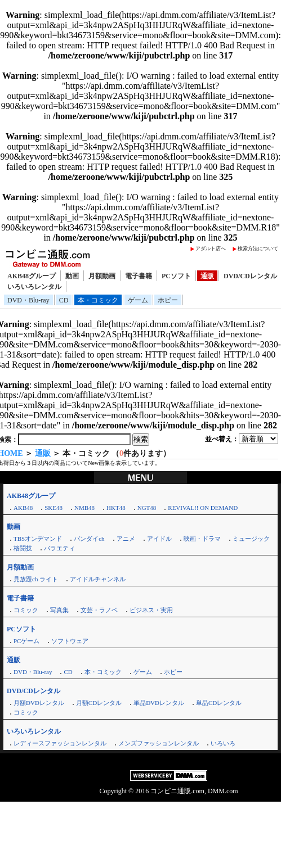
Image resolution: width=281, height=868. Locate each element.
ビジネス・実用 (151, 610)
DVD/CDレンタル (250, 276)
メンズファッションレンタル (159, 743)
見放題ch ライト (36, 579)
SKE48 (53, 508)
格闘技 (23, 548)
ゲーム (138, 300)
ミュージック (251, 539)
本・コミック (98, 300)
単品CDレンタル (219, 703)
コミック (26, 610)
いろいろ (223, 743)
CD (64, 300)
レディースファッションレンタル (60, 743)
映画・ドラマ (202, 539)
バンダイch (89, 539)
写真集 (59, 610)
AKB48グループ (32, 276)
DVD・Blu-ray (28, 300)
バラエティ (59, 548)
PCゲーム (26, 641)
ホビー (168, 300)
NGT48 (147, 508)
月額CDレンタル (99, 703)
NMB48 (84, 508)
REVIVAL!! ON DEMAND (203, 508)
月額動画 (102, 276)
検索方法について (258, 248)
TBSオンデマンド (38, 539)
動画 (72, 276)
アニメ (126, 539)
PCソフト (176, 276)
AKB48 (23, 508)
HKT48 (116, 508)
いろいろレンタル (34, 287)
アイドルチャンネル (98, 579)
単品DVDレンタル (159, 703)
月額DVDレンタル (39, 703)
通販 (207, 276)
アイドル (159, 539)
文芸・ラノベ (99, 610)
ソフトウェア (70, 641)
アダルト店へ (211, 248)
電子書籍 (139, 276)
